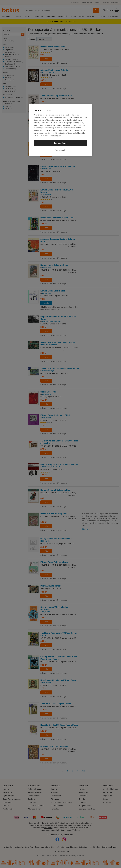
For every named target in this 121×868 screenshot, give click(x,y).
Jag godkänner (60, 143)
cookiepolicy (57, 136)
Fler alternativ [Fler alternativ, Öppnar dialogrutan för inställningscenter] (61, 150)
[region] (60, 130)
